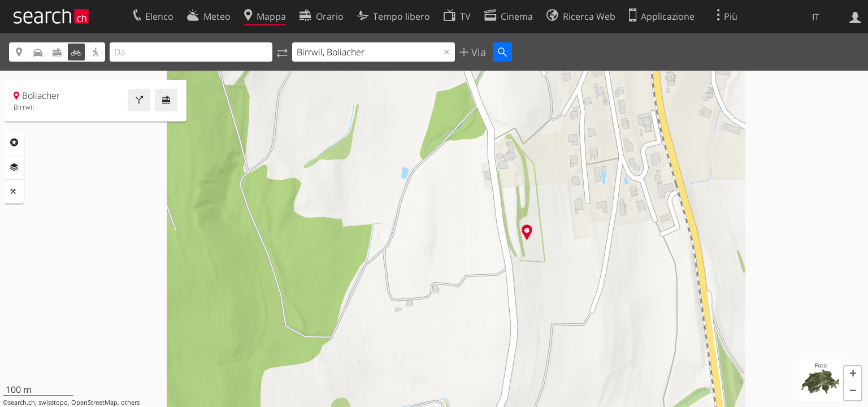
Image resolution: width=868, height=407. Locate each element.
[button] (853, 375)
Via (477, 52)
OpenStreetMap (94, 402)
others (130, 402)
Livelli (14, 167)
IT (816, 17)
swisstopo (53, 402)
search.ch (21, 402)
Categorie (14, 142)
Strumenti (14, 192)
